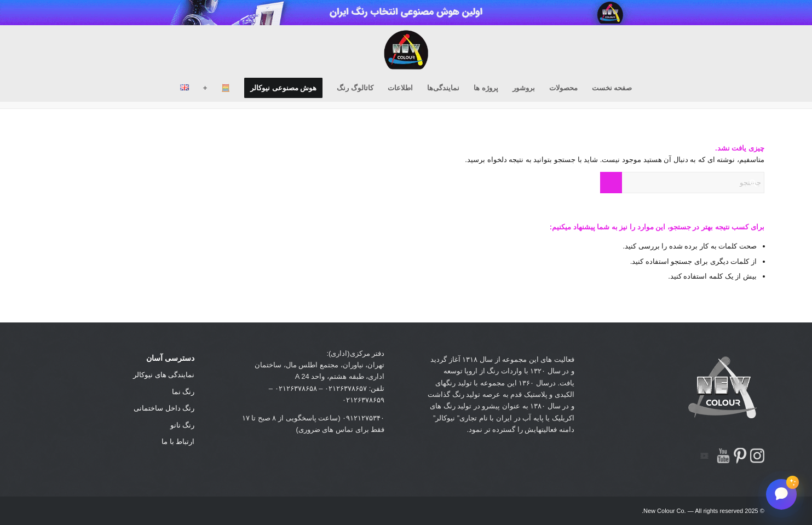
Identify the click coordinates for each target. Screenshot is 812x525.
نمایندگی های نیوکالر (164, 375)
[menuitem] (612, 88)
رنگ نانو (183, 425)
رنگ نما (183, 392)
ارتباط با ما (178, 442)
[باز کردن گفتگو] (781, 494)
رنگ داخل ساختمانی (164, 408)
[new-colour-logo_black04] (406, 50)
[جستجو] (682, 183)
